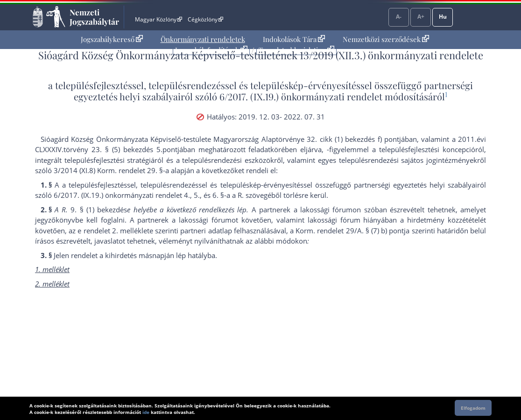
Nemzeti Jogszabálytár (94, 17)
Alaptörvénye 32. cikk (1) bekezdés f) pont (330, 139)
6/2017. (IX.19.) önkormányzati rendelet (301, 96)
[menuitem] (112, 39)
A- (399, 17)
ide (146, 412)
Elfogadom (473, 408)
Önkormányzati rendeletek (203, 39)
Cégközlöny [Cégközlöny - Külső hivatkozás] (205, 19)
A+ (421, 17)
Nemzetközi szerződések (386, 39)
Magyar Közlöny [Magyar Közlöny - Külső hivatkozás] (158, 19)
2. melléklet (131, 231)
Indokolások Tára (294, 39)
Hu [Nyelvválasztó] (443, 17)
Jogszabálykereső (112, 39)
